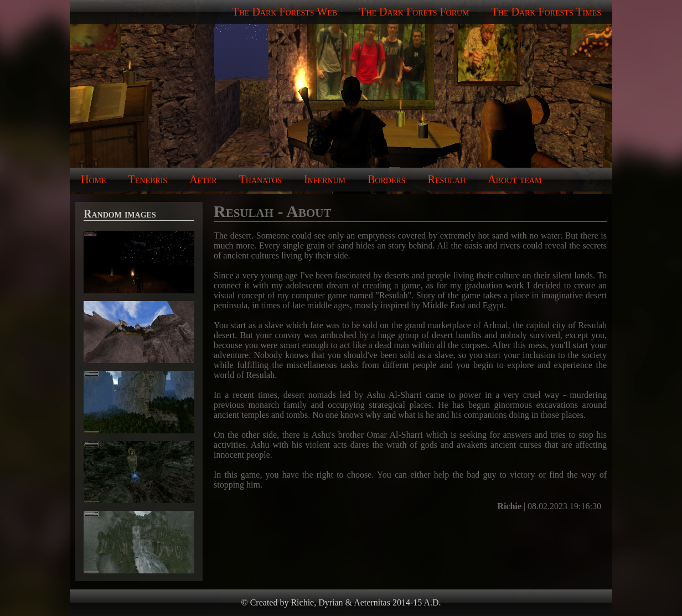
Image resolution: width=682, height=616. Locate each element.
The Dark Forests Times (546, 12)
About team (515, 179)
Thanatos (260, 179)
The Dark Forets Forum (414, 12)
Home (94, 179)
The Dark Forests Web (285, 12)
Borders (387, 179)
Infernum (325, 179)
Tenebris (148, 179)
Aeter (203, 179)
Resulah (447, 179)
